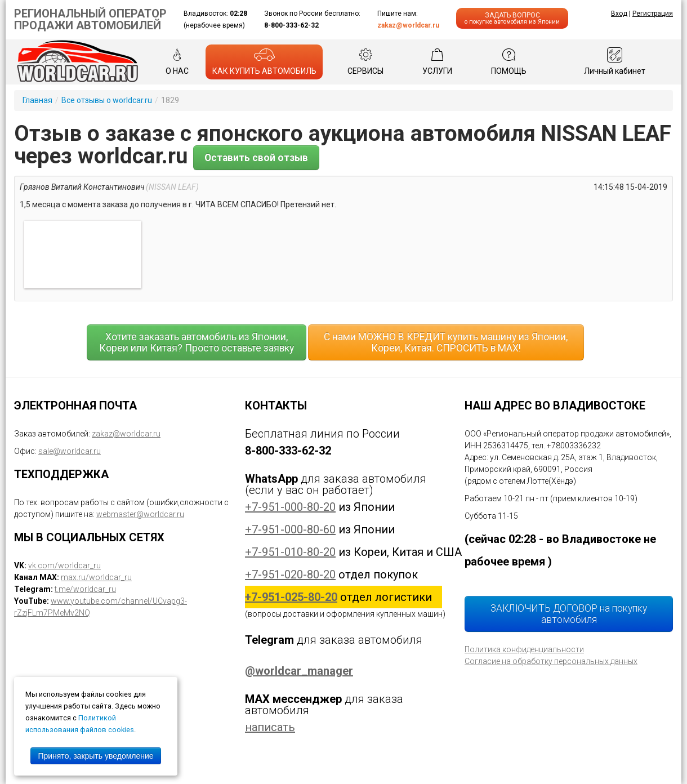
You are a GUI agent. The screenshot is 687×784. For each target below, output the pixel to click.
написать (270, 727)
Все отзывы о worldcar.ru (107, 100)
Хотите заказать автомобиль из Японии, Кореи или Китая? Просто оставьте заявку (197, 342)
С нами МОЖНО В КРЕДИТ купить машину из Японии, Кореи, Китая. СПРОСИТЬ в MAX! (446, 342)
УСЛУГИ (437, 61)
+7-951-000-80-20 (290, 507)
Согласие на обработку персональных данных (551, 661)
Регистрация (653, 14)
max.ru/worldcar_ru (96, 577)
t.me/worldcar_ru (85, 589)
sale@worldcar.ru (70, 451)
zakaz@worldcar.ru (408, 25)
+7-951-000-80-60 (290, 529)
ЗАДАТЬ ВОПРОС (512, 18)
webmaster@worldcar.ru (140, 514)
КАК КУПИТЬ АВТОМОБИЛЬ (264, 61)
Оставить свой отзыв (256, 158)
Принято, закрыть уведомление (95, 756)
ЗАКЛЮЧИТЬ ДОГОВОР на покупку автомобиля (569, 614)
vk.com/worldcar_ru (64, 565)
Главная (37, 100)
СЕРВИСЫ (365, 61)
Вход (619, 14)
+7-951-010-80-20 (290, 552)
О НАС (177, 61)
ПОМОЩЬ (509, 61)
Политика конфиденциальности (524, 649)
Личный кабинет (615, 61)
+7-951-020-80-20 (290, 574)
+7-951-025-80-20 (291, 597)
